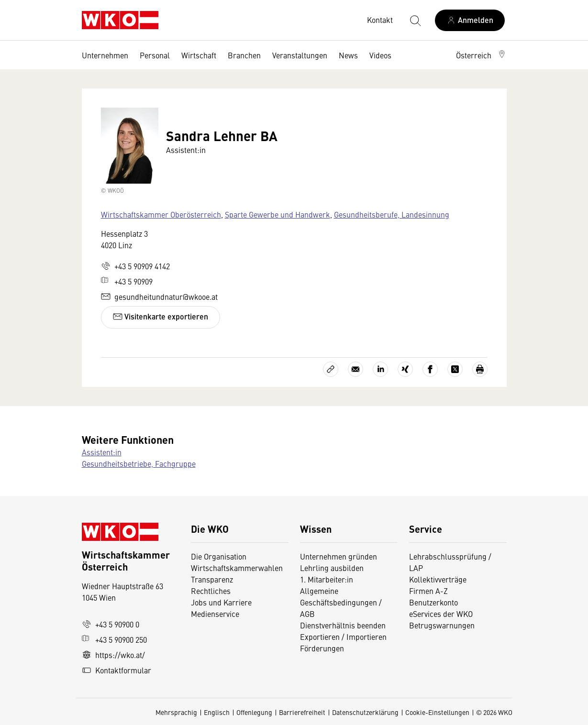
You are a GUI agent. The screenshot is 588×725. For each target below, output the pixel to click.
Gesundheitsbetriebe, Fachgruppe (139, 463)
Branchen (244, 55)
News (348, 55)
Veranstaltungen (300, 55)
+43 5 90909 (127, 281)
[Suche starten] (415, 20)
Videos (380, 55)
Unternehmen (105, 55)
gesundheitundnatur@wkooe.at (159, 297)
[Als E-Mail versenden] (355, 369)
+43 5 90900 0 (111, 624)
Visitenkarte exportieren (161, 316)
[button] (481, 55)
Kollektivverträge (438, 579)
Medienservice (215, 614)
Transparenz (212, 579)
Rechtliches (211, 591)
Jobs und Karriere (221, 602)
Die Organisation (219, 556)
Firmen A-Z (428, 591)
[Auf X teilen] (455, 369)
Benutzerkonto (433, 602)
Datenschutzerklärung (365, 712)
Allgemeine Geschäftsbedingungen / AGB (341, 602)
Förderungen (322, 648)
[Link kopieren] (331, 369)
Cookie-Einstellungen (437, 712)
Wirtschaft (199, 55)
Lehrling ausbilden (332, 568)
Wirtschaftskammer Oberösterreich (161, 214)
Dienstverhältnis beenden (343, 625)
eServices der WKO (441, 614)
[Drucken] (480, 369)
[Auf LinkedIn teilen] (380, 369)
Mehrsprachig (176, 712)
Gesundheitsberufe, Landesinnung (392, 214)
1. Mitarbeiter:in (327, 579)
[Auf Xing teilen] (405, 369)
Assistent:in (102, 452)
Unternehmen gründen (338, 556)
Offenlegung (254, 712)
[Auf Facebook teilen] (430, 369)
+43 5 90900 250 (114, 639)
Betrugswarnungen (443, 625)
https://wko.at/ (113, 655)
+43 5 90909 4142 (135, 266)
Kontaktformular (116, 670)
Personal (155, 55)
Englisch (217, 712)
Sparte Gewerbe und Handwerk (277, 214)
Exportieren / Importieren (343, 637)
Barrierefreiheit (302, 712)
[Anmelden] (470, 20)
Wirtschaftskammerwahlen (237, 568)
